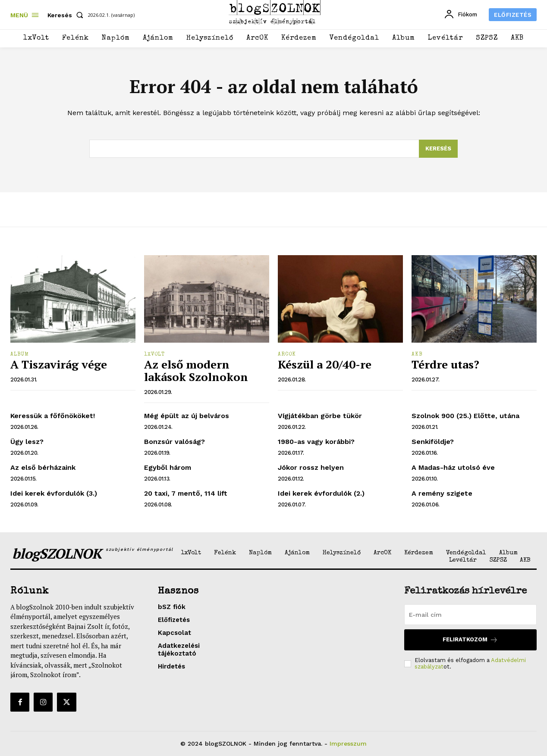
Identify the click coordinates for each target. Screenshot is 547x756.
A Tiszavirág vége (59, 365)
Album (20, 355)
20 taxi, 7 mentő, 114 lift (186, 493)
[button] (67, 15)
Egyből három (168, 467)
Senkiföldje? (433, 442)
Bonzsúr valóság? (174, 442)
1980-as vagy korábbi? (316, 442)
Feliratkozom (470, 640)
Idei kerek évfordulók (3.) (54, 493)
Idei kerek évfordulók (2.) (321, 493)
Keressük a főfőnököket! (53, 416)
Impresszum (348, 744)
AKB (417, 355)
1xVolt (154, 355)
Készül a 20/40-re (325, 365)
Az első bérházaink (43, 467)
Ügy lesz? (27, 442)
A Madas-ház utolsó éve (453, 467)
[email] (470, 615)
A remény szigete (442, 493)
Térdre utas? (445, 365)
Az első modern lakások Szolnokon (196, 371)
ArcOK (287, 355)
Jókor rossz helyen (311, 467)
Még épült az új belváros (187, 416)
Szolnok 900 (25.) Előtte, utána (465, 416)
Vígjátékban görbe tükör (320, 416)
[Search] (438, 149)
